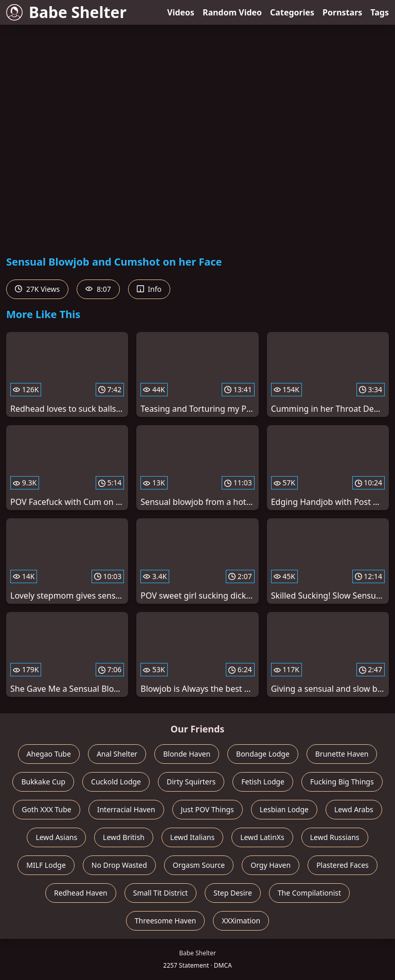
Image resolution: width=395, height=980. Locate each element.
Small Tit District (160, 893)
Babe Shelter (66, 12)
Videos (181, 12)
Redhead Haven (81, 893)
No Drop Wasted (119, 865)
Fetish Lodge (263, 782)
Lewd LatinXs (262, 837)
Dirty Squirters (191, 782)
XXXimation (241, 921)
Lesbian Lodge (284, 809)
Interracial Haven (126, 809)
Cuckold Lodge (116, 782)
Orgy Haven (271, 865)
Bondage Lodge (263, 754)
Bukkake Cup (43, 782)
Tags (380, 12)
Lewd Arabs (354, 809)
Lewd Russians (335, 837)
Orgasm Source (199, 865)
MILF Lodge (46, 865)
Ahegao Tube (49, 754)
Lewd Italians (192, 837)
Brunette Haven (342, 754)
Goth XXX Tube (47, 809)
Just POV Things (208, 809)
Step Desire (233, 893)
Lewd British (124, 837)
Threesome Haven (165, 921)
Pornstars (342, 12)
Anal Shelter (117, 754)
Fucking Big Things (342, 782)
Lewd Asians (56, 837)
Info (149, 289)
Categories (292, 12)
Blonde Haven (187, 754)
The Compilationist (309, 893)
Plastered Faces (343, 865)
